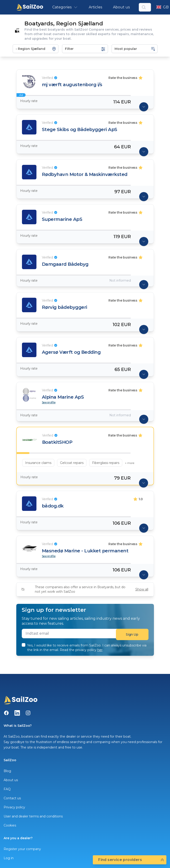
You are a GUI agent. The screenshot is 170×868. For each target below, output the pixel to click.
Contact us (12, 798)
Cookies (10, 825)
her (100, 650)
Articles (95, 7)
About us (121, 7)
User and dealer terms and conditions (33, 816)
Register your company (22, 849)
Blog (7, 771)
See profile (49, 402)
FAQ (7, 789)
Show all (142, 589)
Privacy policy (14, 807)
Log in (9, 858)
